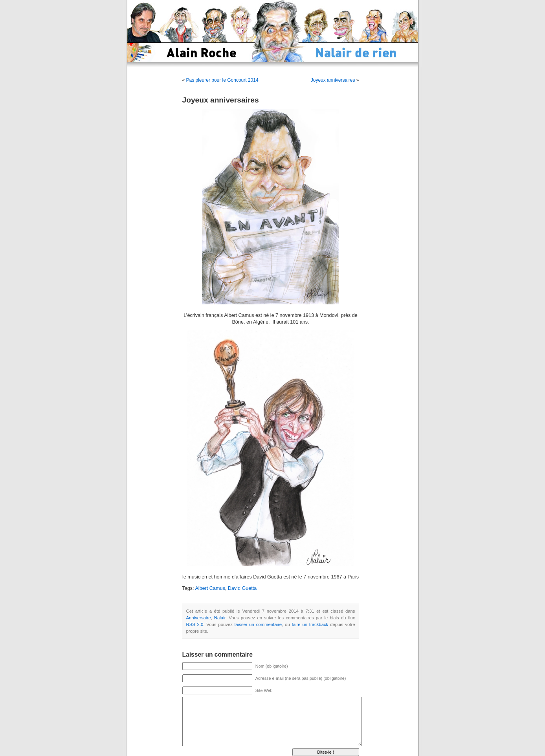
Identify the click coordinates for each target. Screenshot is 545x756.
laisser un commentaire (258, 624)
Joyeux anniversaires (333, 80)
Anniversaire (199, 618)
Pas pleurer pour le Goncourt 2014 (222, 80)
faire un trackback (310, 624)
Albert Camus (210, 588)
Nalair (220, 618)
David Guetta (242, 588)
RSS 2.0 (195, 624)
